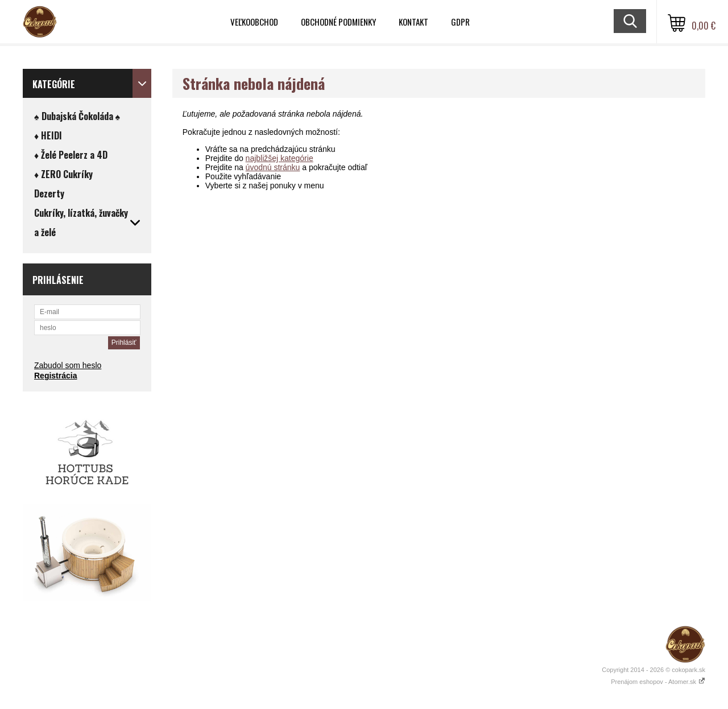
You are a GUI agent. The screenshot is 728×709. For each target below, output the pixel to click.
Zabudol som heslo (68, 365)
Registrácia (55, 376)
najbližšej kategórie (280, 158)
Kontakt (413, 22)
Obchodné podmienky (338, 22)
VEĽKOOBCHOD (254, 22)
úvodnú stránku (273, 167)
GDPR (460, 22)
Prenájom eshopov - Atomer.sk (658, 682)
